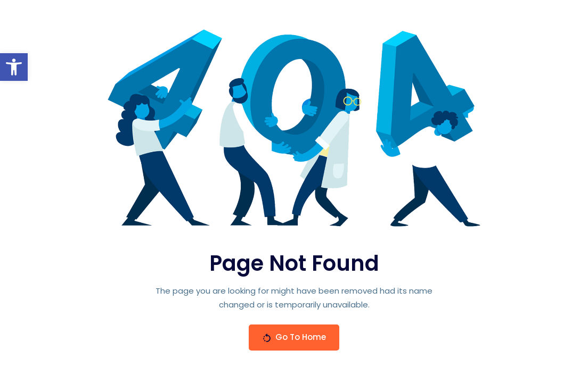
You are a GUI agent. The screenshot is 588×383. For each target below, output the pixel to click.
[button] (14, 67)
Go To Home (294, 337)
